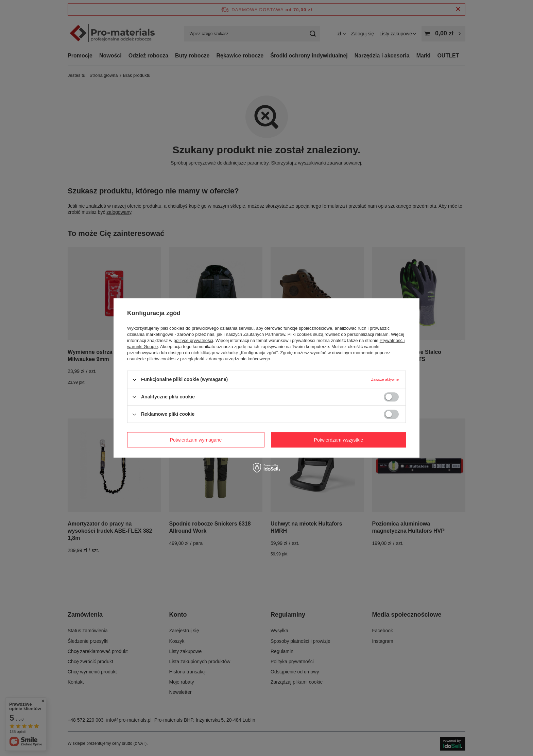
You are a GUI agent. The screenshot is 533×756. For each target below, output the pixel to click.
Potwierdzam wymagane (196, 440)
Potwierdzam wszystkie (339, 440)
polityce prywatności (193, 340)
